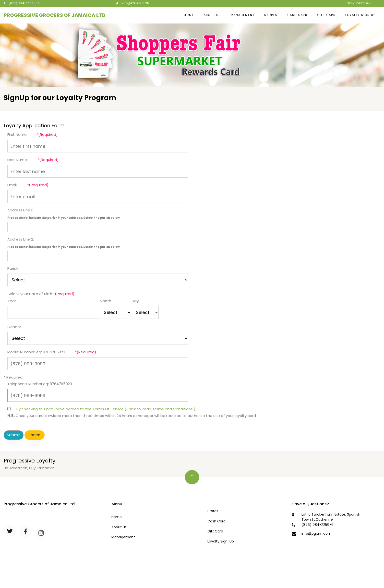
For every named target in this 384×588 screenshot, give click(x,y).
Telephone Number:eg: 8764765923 (40, 384)
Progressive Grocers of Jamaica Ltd (55, 15)
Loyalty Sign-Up (221, 541)
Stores (271, 15)
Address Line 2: (21, 239)
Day (135, 301)
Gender (14, 327)
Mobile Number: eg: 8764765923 (36, 352)
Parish (13, 268)
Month (105, 301)
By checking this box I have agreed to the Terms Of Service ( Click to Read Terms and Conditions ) (106, 409)
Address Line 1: (20, 210)
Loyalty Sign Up (360, 15)
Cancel (35, 435)
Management (243, 15)
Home (189, 15)
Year (12, 301)
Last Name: (18, 160)
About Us (212, 15)
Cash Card (297, 15)
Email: (12, 185)
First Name (17, 134)
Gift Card (326, 15)
